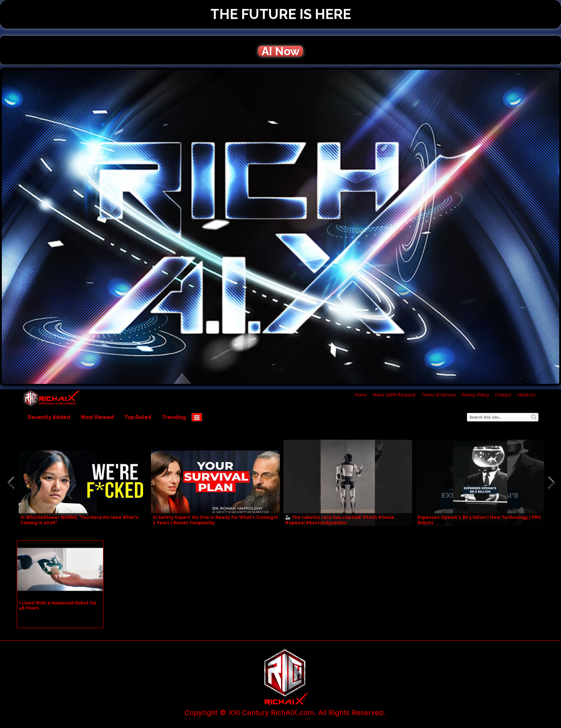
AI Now (280, 51)
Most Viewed (97, 417)
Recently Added (49, 417)
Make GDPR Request (394, 395)
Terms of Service (438, 395)
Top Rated (138, 417)
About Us (526, 395)
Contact (503, 395)
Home (361, 395)
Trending (174, 417)
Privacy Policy (475, 395)
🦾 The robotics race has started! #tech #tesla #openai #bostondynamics (340, 520)
